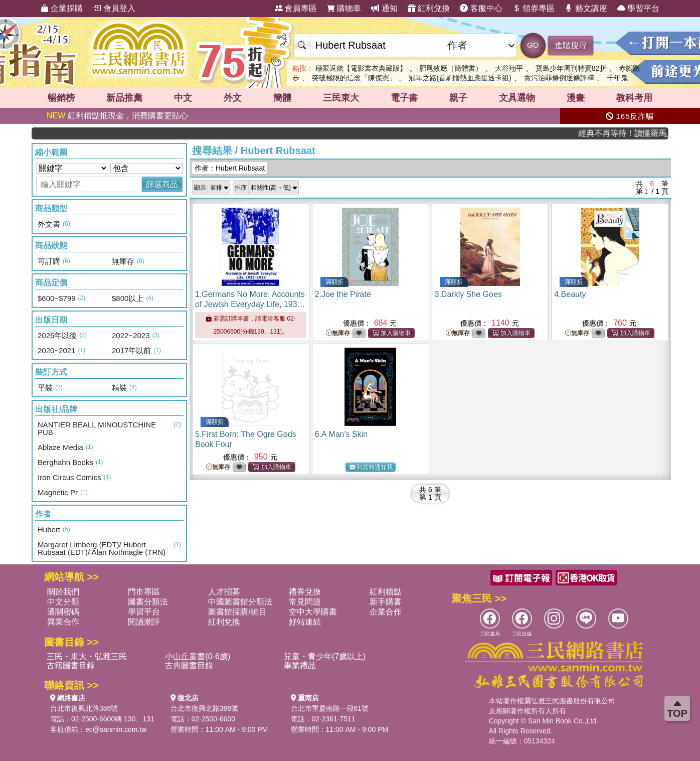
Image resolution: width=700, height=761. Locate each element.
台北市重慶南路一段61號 (330, 708)
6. (341, 434)
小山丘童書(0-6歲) (198, 656)
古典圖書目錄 (189, 665)
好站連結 (305, 622)
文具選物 (517, 98)
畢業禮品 (300, 665)
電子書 (404, 98)
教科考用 (634, 98)
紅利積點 (386, 592)
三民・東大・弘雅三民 (87, 656)
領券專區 (534, 8)
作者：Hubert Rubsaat (230, 168)
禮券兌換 (305, 592)
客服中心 (481, 8)
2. (343, 294)
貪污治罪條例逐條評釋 (559, 78)
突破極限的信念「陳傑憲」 (354, 78)
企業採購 (62, 8)
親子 (458, 98)
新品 (124, 98)
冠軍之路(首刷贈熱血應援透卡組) (460, 78)
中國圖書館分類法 (240, 602)
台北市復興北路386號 (84, 708)
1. (250, 304)
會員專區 (296, 8)
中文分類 (63, 602)
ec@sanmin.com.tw (116, 729)
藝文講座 (586, 8)
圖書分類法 (148, 602)
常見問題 (305, 602)
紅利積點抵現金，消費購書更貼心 (117, 116)
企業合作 (386, 612)
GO (533, 45)
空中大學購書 (313, 612)
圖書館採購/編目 (237, 612)
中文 (183, 98)
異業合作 (63, 622)
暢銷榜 (61, 98)
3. (468, 294)
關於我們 (63, 592)
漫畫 (576, 98)
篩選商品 (162, 184)
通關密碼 (63, 612)
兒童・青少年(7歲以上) (325, 656)
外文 (233, 98)
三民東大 (341, 98)
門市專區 (144, 592)
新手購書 (386, 602)
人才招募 (224, 592)
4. (570, 294)
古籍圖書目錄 (71, 665)
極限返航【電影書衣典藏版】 (361, 68)
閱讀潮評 (144, 622)
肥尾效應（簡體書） (451, 68)
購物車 (344, 8)
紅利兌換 (429, 8)
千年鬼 (617, 78)
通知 (384, 8)
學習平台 (638, 8)
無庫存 (338, 333)
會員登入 (114, 8)
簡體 (282, 98)
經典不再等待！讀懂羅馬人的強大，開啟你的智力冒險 (635, 133)
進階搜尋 (571, 45)
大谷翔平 (509, 68)
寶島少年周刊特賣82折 (571, 68)
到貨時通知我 (371, 467)
